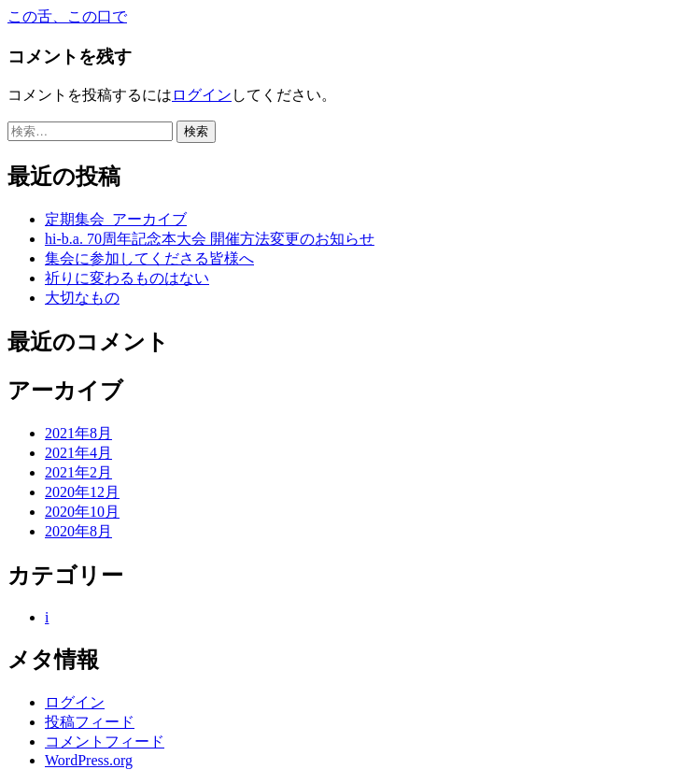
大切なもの (82, 298)
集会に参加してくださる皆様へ (149, 258)
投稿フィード (90, 722)
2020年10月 (82, 512)
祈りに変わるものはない (127, 278)
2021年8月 (78, 433)
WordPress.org (89, 760)
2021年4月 (78, 453)
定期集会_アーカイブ (116, 219)
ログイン (202, 95)
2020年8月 (78, 531)
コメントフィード (105, 741)
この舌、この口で (67, 16)
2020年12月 (82, 492)
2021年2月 (78, 472)
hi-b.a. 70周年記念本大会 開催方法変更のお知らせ (210, 239)
